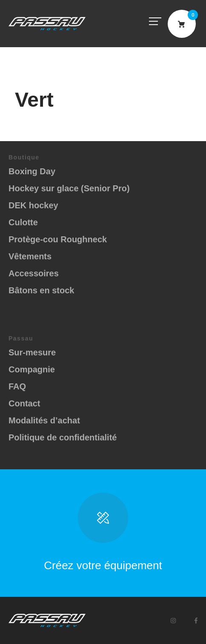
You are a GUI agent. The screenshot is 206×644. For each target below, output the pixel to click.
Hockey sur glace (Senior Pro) (69, 188)
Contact (24, 403)
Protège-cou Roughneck (58, 239)
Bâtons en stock (41, 290)
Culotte (23, 222)
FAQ (17, 386)
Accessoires (34, 273)
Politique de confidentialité (63, 437)
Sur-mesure (32, 352)
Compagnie (32, 369)
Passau (47, 24)
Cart (182, 24)
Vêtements (30, 256)
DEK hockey (33, 205)
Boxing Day (32, 171)
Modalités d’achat (44, 420)
